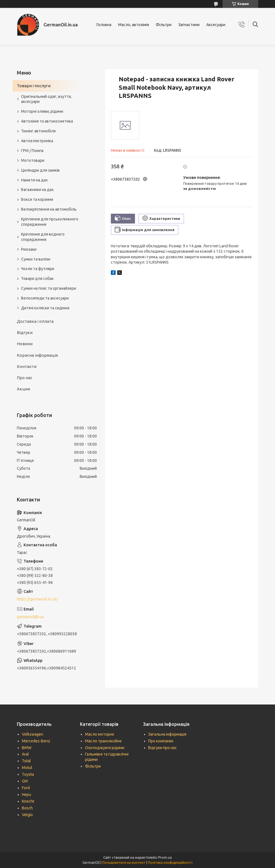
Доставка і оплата (35, 321)
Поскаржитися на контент (124, 863)
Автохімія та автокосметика (47, 121)
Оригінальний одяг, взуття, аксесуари (46, 99)
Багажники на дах (37, 190)
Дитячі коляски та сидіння (45, 308)
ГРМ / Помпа (32, 151)
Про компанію (161, 741)
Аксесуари (216, 25)
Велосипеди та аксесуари (45, 298)
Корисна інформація (37, 355)
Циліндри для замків (40, 170)
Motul (27, 768)
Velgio (27, 815)
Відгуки (25, 332)
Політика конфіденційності (170, 863)
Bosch (27, 808)
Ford (26, 788)
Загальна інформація (167, 734)
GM (25, 781)
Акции (23, 389)
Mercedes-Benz (36, 741)
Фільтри (164, 25)
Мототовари (33, 160)
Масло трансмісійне (103, 741)
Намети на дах (34, 180)
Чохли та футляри (38, 269)
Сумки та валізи (36, 259)
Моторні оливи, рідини (42, 111)
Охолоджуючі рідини (105, 748)
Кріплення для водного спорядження (43, 237)
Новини (25, 344)
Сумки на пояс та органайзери (49, 288)
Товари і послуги (34, 86)
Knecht (28, 801)
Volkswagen (33, 734)
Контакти (27, 366)
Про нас (25, 378)
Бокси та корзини (37, 199)
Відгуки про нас (162, 748)
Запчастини (189, 25)
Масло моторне (100, 734)
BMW (27, 748)
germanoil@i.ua (30, 617)
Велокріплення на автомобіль (49, 209)
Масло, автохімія (134, 25)
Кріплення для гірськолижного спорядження (50, 222)
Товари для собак (37, 278)
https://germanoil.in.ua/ (37, 599)
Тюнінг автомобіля (38, 131)
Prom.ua (165, 857)
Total (26, 761)
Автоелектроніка (37, 141)
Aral (25, 754)
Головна (104, 25)
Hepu (27, 795)
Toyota (28, 774)
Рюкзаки (29, 249)
